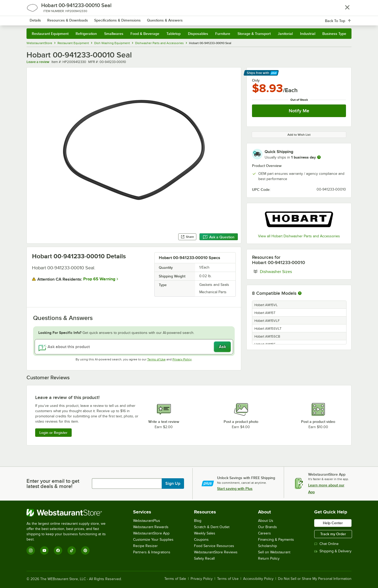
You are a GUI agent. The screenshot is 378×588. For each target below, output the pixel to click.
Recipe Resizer (145, 546)
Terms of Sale (175, 579)
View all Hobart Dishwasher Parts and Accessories (299, 236)
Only (256, 80)
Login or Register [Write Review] (53, 433)
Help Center (333, 523)
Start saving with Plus (235, 489)
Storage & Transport (254, 34)
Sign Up (173, 484)
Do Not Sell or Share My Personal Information (315, 579)
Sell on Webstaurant (274, 552)
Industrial (308, 34)
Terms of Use (156, 359)
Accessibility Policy (258, 579)
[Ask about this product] (134, 347)
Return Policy (269, 558)
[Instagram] (31, 550)
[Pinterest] (85, 550)
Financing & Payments (276, 540)
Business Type (334, 34)
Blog (198, 521)
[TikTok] (72, 550)
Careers (264, 533)
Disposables (198, 34)
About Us (266, 521)
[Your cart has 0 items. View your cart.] (343, 18)
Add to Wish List (299, 135)
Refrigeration (86, 34)
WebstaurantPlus (147, 521)
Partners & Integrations (152, 552)
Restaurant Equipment (50, 34)
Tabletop (174, 34)
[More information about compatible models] (300, 293)
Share (187, 237)
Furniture (223, 34)
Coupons (201, 540)
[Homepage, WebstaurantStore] (71, 19)
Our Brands (267, 527)
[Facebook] (58, 550)
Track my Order (333, 534)
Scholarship (267, 546)
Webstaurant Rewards (151, 527)
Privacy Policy (182, 359)
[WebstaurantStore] (70, 513)
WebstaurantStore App (151, 533)
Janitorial (285, 34)
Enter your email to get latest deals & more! (53, 484)
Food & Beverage (145, 34)
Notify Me (299, 111)
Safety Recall (204, 558)
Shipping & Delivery (333, 551)
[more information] (319, 157)
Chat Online (326, 544)
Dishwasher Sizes (292, 271)
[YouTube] (44, 550)
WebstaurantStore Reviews (216, 552)
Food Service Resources (214, 546)
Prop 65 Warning (99, 279)
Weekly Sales (205, 533)
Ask (222, 347)
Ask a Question (219, 237)
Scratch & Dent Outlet (212, 527)
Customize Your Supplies (153, 540)
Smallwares (114, 34)
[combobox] (182, 18)
